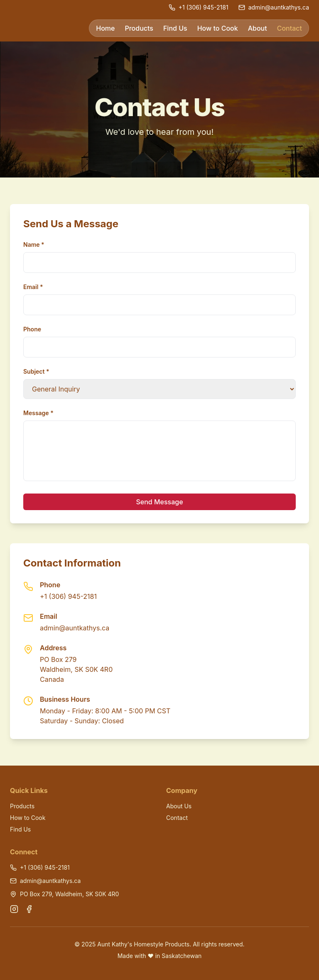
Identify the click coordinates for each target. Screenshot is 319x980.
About (258, 28)
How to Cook (218, 28)
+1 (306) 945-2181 (68, 596)
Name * (34, 244)
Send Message (159, 502)
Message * (38, 413)
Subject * (36, 371)
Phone (32, 329)
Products (139, 28)
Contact (290, 28)
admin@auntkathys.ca (75, 628)
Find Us (175, 28)
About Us (179, 806)
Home (105, 28)
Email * (33, 287)
